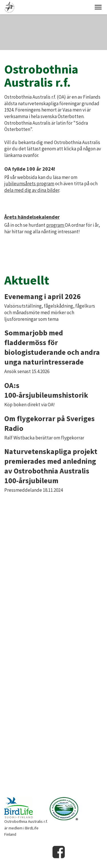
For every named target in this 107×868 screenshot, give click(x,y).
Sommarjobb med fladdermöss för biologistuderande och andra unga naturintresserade (52, 347)
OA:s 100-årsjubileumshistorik (46, 390)
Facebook (58, 852)
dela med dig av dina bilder (32, 190)
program (55, 225)
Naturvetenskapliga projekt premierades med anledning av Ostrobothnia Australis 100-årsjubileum (51, 466)
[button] (98, 7)
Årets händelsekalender (32, 217)
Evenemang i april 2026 (43, 296)
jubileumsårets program (29, 184)
